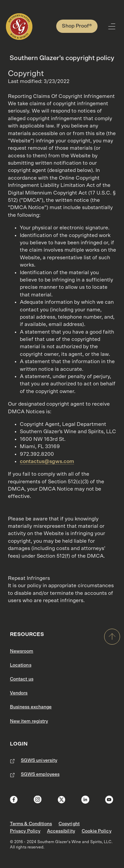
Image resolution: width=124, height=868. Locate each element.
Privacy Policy (25, 831)
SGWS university (39, 760)
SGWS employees (40, 774)
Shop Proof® (77, 26)
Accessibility (61, 831)
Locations (21, 665)
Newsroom (22, 651)
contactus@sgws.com (47, 461)
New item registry (29, 721)
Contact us (22, 679)
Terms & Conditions (31, 824)
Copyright (69, 824)
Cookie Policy (97, 831)
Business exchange (31, 707)
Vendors (19, 693)
